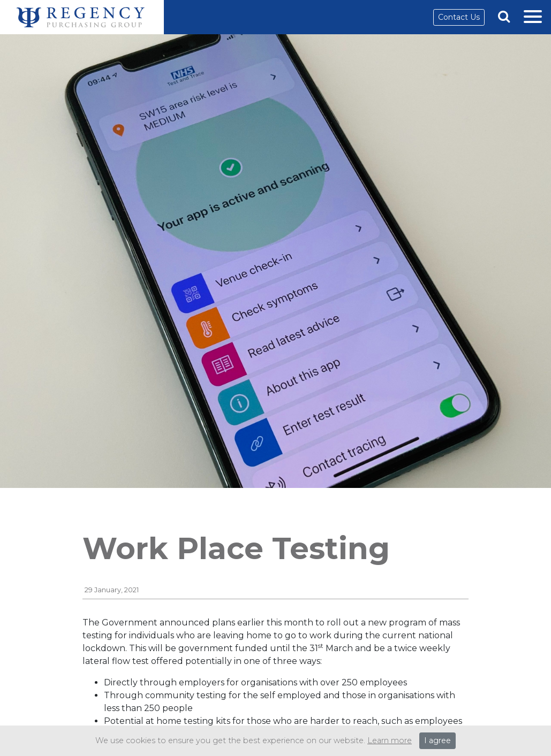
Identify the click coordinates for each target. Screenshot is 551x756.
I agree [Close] (437, 740)
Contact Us (459, 17)
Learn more (390, 740)
